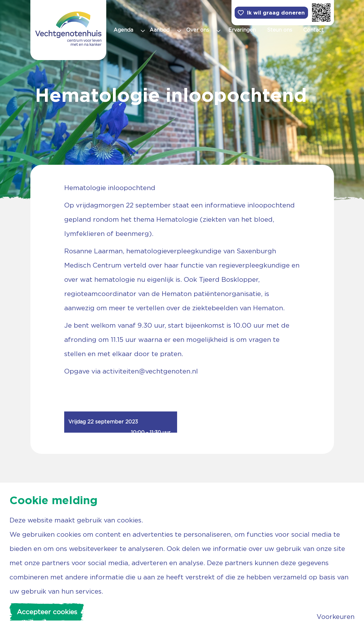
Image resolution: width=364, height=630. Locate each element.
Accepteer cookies (47, 612)
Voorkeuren (336, 617)
